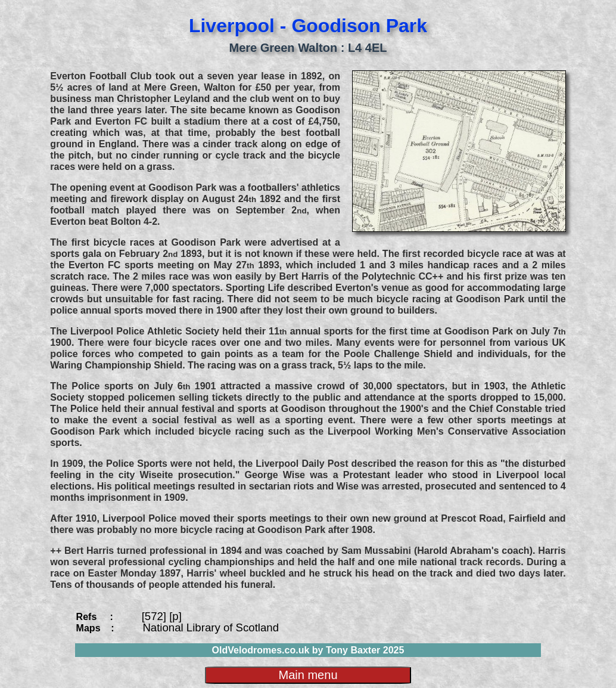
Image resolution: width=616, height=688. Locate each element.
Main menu (308, 675)
